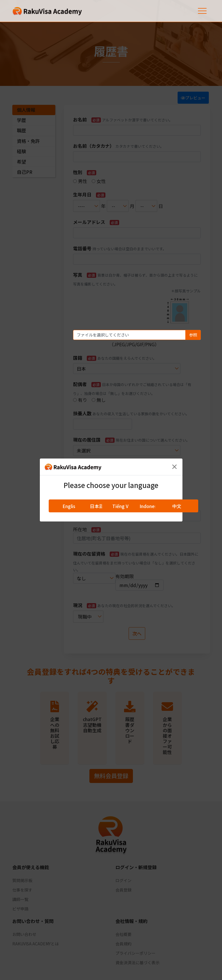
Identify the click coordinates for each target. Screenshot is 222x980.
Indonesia (150, 506)
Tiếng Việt (123, 506)
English (70, 506)
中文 (177, 506)
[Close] (174, 467)
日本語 (97, 506)
